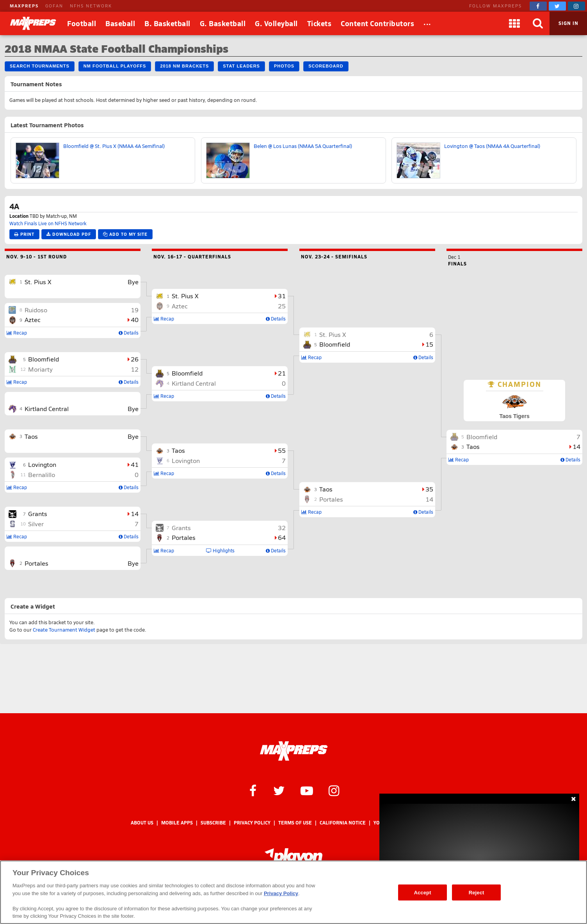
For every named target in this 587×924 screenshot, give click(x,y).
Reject (477, 892)
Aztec (33, 320)
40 (135, 320)
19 (135, 310)
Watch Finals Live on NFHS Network (48, 223)
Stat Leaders (241, 66)
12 (135, 369)
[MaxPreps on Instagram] (576, 6)
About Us (142, 823)
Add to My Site (125, 234)
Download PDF (69, 234)
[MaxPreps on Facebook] (538, 6)
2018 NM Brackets (184, 66)
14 (135, 514)
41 (135, 464)
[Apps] (514, 23)
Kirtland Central (47, 409)
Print (24, 234)
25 (282, 306)
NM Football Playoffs (115, 66)
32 (282, 528)
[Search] (538, 23)
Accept (422, 892)
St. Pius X (38, 282)
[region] (293, 892)
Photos (284, 66)
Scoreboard (326, 66)
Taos (31, 436)
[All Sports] (427, 23)
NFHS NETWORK (91, 6)
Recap (17, 333)
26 (135, 359)
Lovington (42, 464)
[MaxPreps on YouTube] (307, 790)
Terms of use (295, 823)
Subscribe (213, 823)
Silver (36, 524)
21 (282, 373)
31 (282, 296)
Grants (38, 514)
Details (129, 333)
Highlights (220, 550)
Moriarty (40, 369)
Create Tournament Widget (64, 630)
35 (429, 489)
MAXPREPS (24, 6)
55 (282, 450)
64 (282, 537)
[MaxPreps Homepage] (294, 751)
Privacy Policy (252, 823)
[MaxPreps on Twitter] (557, 6)
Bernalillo (42, 474)
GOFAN (54, 6)
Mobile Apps (177, 823)
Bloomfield (44, 359)
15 (429, 344)
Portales (36, 563)
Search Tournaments (40, 66)
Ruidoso (36, 310)
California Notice (343, 823)
